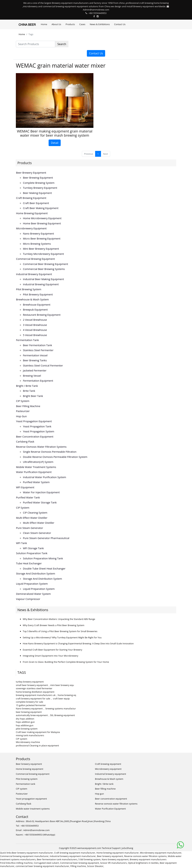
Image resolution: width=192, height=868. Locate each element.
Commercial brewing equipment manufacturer (24, 856)
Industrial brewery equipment (34, 274)
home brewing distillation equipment (35, 692)
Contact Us (120, 24)
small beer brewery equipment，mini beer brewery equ (45, 685)
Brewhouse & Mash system (32, 299)
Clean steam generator (37, 533)
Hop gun (21, 416)
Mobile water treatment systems (36, 467)
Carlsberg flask (25, 441)
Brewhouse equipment (37, 305)
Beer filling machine (28, 406)
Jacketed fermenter (35, 370)
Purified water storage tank (40, 502)
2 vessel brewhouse (35, 320)
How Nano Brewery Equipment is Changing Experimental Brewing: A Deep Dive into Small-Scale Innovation (78, 643)
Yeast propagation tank (37, 426)
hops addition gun (25, 722)
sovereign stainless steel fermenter (34, 688)
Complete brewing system (39, 183)
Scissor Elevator (95, 866)
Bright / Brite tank (27, 386)
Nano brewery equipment (38, 233)
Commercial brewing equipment (35, 259)
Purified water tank (28, 497)
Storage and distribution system (36, 573)
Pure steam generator (30, 528)
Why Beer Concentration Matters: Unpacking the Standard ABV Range (59, 619)
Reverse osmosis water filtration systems (41, 447)
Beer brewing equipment (38, 178)
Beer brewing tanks (35, 360)
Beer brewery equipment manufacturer (32, 853)
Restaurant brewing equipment (42, 315)
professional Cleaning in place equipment (37, 745)
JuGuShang (127, 848)
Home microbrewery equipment (42, 218)
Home (44, 24)
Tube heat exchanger (29, 563)
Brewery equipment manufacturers (148, 859)
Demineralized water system (33, 594)
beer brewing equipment (29, 712)
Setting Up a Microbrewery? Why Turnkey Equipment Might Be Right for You (62, 637)
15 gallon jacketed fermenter (31, 705)
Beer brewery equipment (31, 173)
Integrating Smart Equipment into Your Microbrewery (50, 656)
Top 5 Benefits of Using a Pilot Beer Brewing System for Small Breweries (60, 631)
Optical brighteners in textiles (143, 863)
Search (62, 44)
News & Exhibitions (100, 24)
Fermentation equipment (38, 381)
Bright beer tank (33, 396)
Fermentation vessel (35, 355)
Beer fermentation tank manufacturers (57, 859)
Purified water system (36, 482)
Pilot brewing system (29, 289)
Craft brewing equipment (31, 198)
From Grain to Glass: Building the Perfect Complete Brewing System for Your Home (66, 662)
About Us (56, 24)
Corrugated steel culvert (46, 863)
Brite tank (29, 391)
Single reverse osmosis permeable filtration (50, 452)
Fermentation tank (27, 340)
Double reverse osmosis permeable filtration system (55, 457)
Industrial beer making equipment (43, 279)
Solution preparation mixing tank (43, 558)
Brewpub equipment (35, 310)
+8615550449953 (98, 13)
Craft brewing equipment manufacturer (75, 853)
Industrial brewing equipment (41, 284)
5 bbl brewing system (90, 859)
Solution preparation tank (32, 553)
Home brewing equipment (32, 213)
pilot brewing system (27, 729)
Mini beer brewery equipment (41, 249)
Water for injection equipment (41, 492)
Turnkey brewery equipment (40, 188)
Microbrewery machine (28, 742)
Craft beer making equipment (41, 208)
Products (70, 24)
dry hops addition (25, 719)
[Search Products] (36, 44)
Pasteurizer (23, 411)
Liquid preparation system (32, 584)
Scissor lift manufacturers (113, 863)
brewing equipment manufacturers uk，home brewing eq (46, 695)
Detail (55, 143)
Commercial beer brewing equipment (46, 264)
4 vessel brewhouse (35, 330)
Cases (82, 24)
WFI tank (21, 543)
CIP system (23, 401)
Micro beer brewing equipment (42, 238)
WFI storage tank (33, 548)
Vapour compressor (28, 599)
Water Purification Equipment (34, 472)
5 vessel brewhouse (35, 335)
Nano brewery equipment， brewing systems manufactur (46, 709)
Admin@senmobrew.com (96, 10)
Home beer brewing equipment (42, 223)
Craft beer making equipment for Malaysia (38, 732)
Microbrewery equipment (31, 228)
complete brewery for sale (29, 702)
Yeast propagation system (39, 431)
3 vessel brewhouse (35, 325)
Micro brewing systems (37, 244)
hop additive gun (25, 725)
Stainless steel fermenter (38, 350)
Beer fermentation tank (37, 345)
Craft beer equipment (36, 203)
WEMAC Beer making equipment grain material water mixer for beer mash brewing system (55, 133)
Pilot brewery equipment (38, 294)
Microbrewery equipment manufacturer (161, 853)
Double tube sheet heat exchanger (44, 568)
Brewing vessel (32, 376)
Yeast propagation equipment (34, 421)
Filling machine (78, 866)
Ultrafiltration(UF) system (38, 462)
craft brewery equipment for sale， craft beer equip (43, 699)
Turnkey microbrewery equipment (43, 254)
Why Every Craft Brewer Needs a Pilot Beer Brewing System (54, 625)
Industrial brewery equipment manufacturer (73, 856)
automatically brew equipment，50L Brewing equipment (45, 715)
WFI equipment (25, 487)
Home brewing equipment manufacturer (118, 853)
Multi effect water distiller (32, 518)
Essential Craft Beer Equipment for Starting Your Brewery (52, 650)
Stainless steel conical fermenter (43, 365)
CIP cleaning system (35, 513)
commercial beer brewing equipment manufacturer (42, 866)
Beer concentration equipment (35, 436)
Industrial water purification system (44, 477)
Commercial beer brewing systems (44, 269)
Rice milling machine (22, 863)
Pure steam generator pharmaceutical (46, 538)
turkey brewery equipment (30, 682)
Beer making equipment (37, 193)
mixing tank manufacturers (30, 735)
